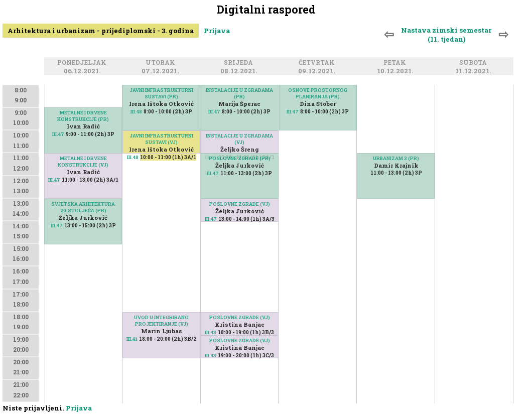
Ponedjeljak (83, 63)
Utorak (162, 63)
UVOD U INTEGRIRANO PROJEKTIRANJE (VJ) (161, 321)
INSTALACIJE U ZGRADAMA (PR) (239, 93)
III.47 (58, 134)
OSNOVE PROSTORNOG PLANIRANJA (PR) (318, 93)
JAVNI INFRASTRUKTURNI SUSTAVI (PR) (161, 93)
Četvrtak (318, 63)
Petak (396, 63)
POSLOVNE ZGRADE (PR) (240, 158)
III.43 (211, 356)
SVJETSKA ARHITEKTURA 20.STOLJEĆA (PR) (83, 207)
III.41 (132, 339)
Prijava (217, 31)
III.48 (136, 112)
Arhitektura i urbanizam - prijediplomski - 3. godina (101, 31)
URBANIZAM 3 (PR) (396, 158)
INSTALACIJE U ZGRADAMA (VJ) (239, 139)
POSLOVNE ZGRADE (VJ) (240, 204)
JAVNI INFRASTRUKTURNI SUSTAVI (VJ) (161, 139)
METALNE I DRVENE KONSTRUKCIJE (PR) (83, 116)
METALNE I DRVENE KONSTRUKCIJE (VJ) (83, 162)
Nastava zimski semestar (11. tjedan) (446, 35)
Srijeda (240, 63)
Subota (475, 63)
